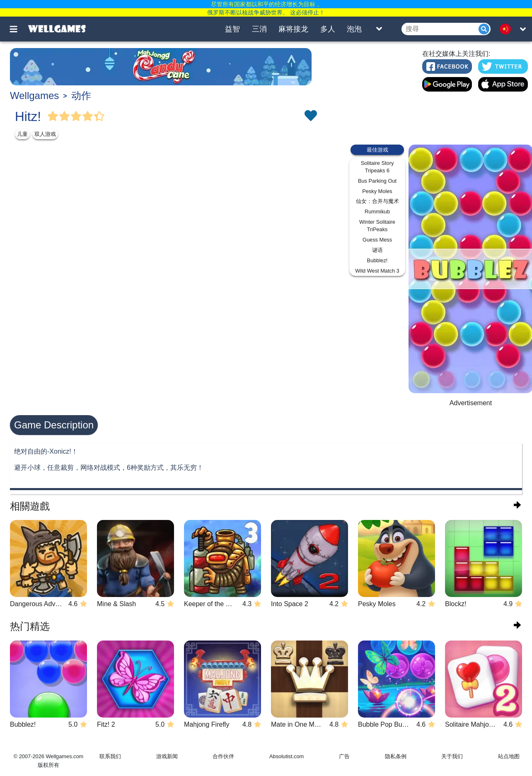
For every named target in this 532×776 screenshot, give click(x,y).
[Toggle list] (379, 29)
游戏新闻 (167, 756)
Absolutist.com (287, 756)
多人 (328, 29)
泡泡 (354, 29)
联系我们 (110, 756)
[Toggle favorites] (310, 116)
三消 (259, 29)
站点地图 (509, 756)
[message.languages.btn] (508, 29)
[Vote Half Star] (99, 116)
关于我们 (452, 756)
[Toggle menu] (18, 29)
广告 (344, 756)
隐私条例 (396, 756)
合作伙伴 (223, 756)
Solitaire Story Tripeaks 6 (377, 167)
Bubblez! (377, 260)
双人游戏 (45, 134)
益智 (232, 29)
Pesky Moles (377, 191)
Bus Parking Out (377, 181)
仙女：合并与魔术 (377, 201)
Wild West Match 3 (377, 271)
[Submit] (484, 29)
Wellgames (34, 95)
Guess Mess (377, 240)
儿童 (22, 134)
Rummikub (377, 212)
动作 (81, 95)
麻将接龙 (293, 29)
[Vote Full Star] (53, 116)
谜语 (377, 250)
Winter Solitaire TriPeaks (377, 226)
